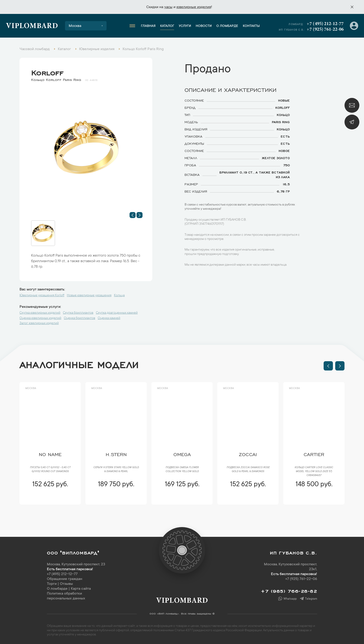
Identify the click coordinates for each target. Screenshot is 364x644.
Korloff (47, 72)
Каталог (167, 26)
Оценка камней (109, 318)
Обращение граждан (65, 579)
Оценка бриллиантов (80, 318)
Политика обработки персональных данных (66, 596)
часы (168, 7)
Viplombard (32, 26)
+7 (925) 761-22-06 (325, 29)
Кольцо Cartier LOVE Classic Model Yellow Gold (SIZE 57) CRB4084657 (314, 472)
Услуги (185, 26)
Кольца (119, 296)
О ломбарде (227, 26)
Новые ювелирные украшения (89, 296)
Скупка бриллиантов (78, 313)
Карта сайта (81, 589)
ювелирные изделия (194, 7)
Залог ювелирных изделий (39, 323)
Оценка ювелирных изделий (40, 318)
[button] (133, 215)
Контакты (251, 26)
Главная (148, 26)
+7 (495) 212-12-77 (325, 24)
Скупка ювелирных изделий (40, 313)
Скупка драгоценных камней (117, 313)
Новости (204, 26)
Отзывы (66, 584)
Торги (52, 584)
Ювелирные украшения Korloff (42, 296)
